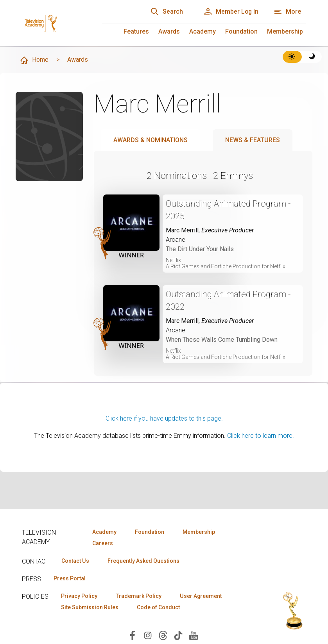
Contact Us (75, 561)
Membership (285, 31)
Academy (203, 31)
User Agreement (201, 596)
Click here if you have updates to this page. (164, 418)
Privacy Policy (79, 596)
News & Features (253, 140)
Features (136, 31)
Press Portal (70, 578)
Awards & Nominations (151, 140)
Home (34, 60)
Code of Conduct (158, 607)
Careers (103, 543)
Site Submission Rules (90, 607)
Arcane (176, 240)
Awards (169, 31)
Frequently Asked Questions (143, 561)
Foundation (241, 31)
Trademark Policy (139, 596)
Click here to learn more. (261, 436)
